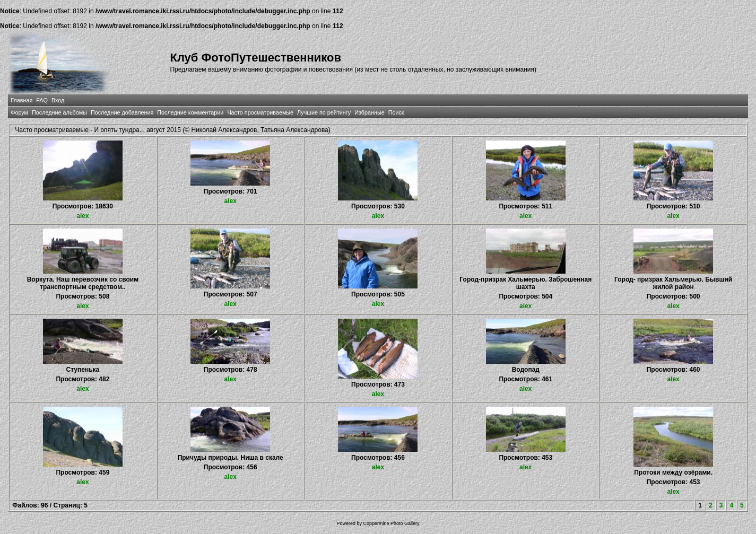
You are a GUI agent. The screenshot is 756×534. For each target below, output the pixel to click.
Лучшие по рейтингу (324, 112)
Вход (58, 100)
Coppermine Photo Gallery (391, 523)
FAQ (42, 100)
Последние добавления (122, 112)
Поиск (396, 112)
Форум (19, 112)
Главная (21, 100)
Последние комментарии (190, 112)
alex (82, 216)
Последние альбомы (59, 112)
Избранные (369, 112)
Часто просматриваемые (260, 112)
